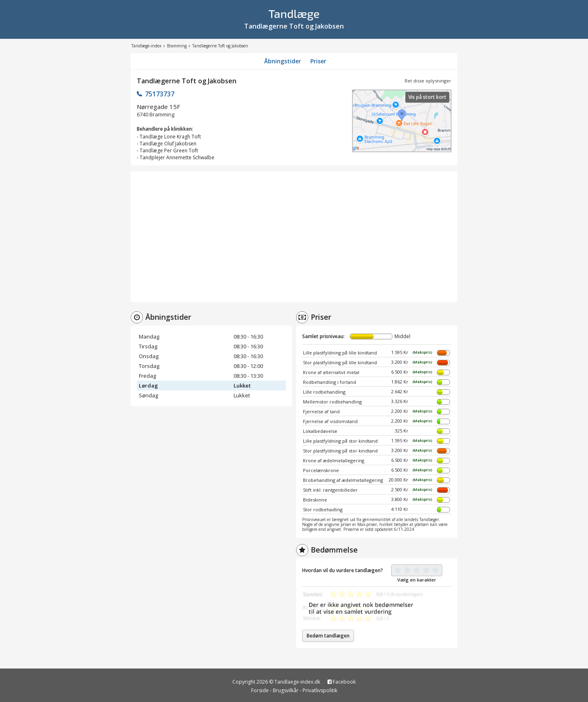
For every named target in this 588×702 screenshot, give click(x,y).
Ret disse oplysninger (428, 81)
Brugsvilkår (286, 690)
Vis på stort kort (427, 97)
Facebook (342, 682)
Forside (260, 690)
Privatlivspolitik (320, 690)
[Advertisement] (294, 237)
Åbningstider (283, 61)
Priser (318, 61)
